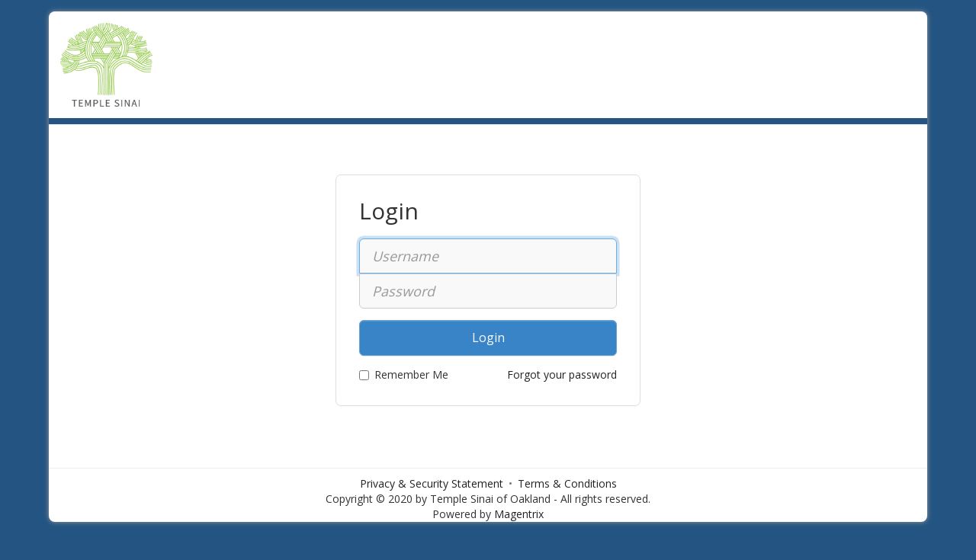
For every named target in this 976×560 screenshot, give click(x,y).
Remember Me (404, 374)
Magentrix (519, 514)
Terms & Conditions (567, 483)
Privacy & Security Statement (432, 483)
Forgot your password (562, 374)
